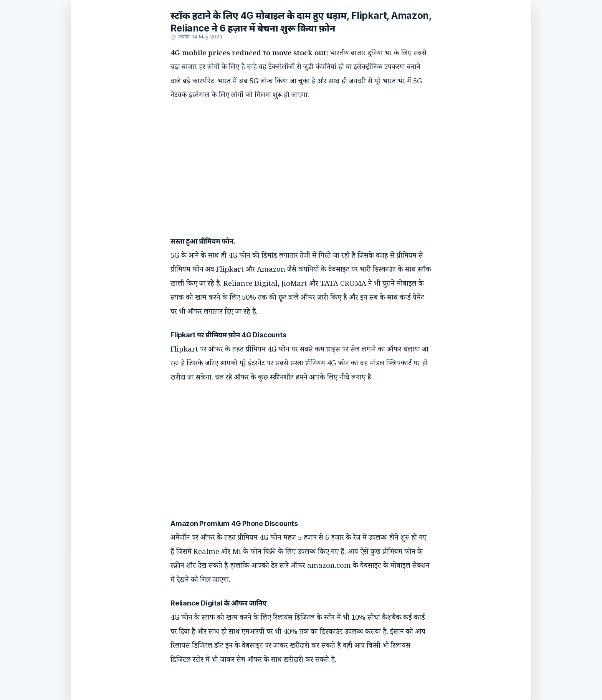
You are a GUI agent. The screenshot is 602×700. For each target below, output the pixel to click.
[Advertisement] (293, 161)
